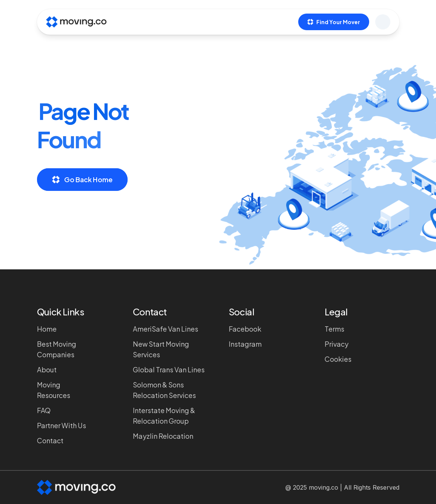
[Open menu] (383, 22)
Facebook (245, 329)
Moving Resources (54, 390)
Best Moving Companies (57, 349)
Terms (334, 329)
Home (47, 329)
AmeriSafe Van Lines (166, 329)
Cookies (338, 359)
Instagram (245, 344)
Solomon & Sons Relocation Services (164, 390)
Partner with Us (62, 425)
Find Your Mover (334, 22)
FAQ (44, 410)
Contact (50, 440)
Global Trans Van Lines (169, 370)
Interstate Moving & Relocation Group (164, 416)
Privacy (337, 344)
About (47, 370)
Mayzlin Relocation (163, 436)
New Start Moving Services (161, 349)
